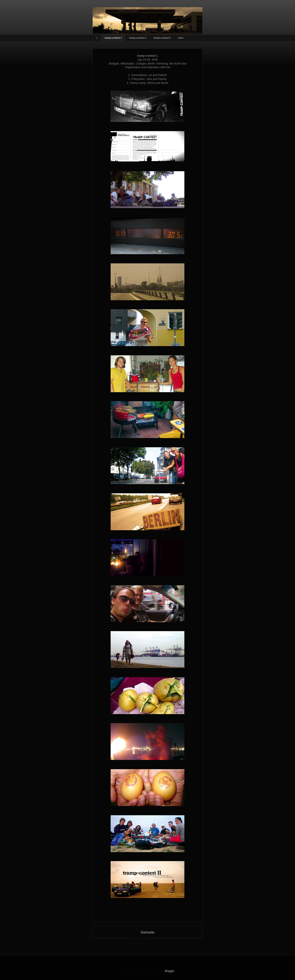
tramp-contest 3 (162, 38)
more (181, 38)
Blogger (170, 971)
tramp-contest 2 (138, 38)
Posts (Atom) (155, 944)
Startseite (148, 932)
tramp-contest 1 (113, 38)
